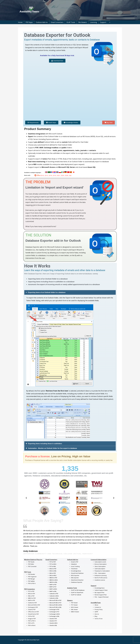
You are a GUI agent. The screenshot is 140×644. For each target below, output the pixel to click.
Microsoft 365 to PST (55, 603)
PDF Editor (31, 564)
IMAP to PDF (32, 600)
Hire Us (97, 614)
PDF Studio (31, 562)
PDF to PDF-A (32, 583)
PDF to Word (32, 625)
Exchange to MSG (55, 614)
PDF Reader (32, 574)
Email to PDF (75, 562)
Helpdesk (74, 564)
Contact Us (98, 607)
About (96, 605)
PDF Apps (29, 22)
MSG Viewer (75, 607)
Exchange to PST (54, 612)
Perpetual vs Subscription (102, 571)
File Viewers (83, 22)
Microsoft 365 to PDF (55, 600)
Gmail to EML (53, 625)
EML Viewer (74, 609)
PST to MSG (53, 564)
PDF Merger (31, 579)
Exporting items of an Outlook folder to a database (47, 292)
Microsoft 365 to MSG (56, 605)
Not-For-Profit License (101, 578)
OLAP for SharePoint (77, 593)
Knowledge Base (76, 571)
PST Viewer (74, 605)
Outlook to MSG (54, 596)
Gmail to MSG (53, 623)
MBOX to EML (53, 582)
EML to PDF (31, 596)
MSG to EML (53, 571)
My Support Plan (99, 593)
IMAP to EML (53, 591)
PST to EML (53, 566)
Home (20, 22)
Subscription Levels (100, 562)
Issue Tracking (75, 566)
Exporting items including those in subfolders (45, 444)
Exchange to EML (54, 616)
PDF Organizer (32, 577)
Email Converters (57, 22)
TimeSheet (74, 569)
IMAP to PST (53, 587)
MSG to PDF (31, 594)
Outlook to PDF (32, 603)
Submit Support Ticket (101, 590)
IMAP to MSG (53, 589)
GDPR (96, 612)
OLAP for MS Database (78, 590)
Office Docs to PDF (33, 612)
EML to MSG (53, 575)
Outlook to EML (54, 598)
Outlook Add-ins (42, 22)
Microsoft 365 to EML (55, 607)
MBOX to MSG (54, 580)
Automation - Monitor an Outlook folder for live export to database (52, 448)
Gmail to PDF (53, 619)
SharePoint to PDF (33, 614)
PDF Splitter (31, 581)
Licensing (93, 22)
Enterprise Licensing (101, 575)
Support (103, 22)
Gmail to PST (53, 621)
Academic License (100, 580)
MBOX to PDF (32, 598)
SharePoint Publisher (77, 573)
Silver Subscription (100, 566)
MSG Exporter (75, 575)
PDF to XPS (31, 623)
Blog (96, 616)
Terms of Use (99, 619)
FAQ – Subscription (100, 573)
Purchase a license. (38, 456)
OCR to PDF (31, 616)
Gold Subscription (100, 569)
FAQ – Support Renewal (101, 597)
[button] (70, 292)
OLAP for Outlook (76, 595)
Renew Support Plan (101, 595)
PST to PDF (31, 591)
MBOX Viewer (75, 612)
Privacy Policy (99, 609)
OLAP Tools (71, 22)
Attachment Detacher (77, 580)
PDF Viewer (74, 603)
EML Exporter (75, 578)
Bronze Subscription (101, 564)
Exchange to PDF (33, 607)
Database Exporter (77, 582)
